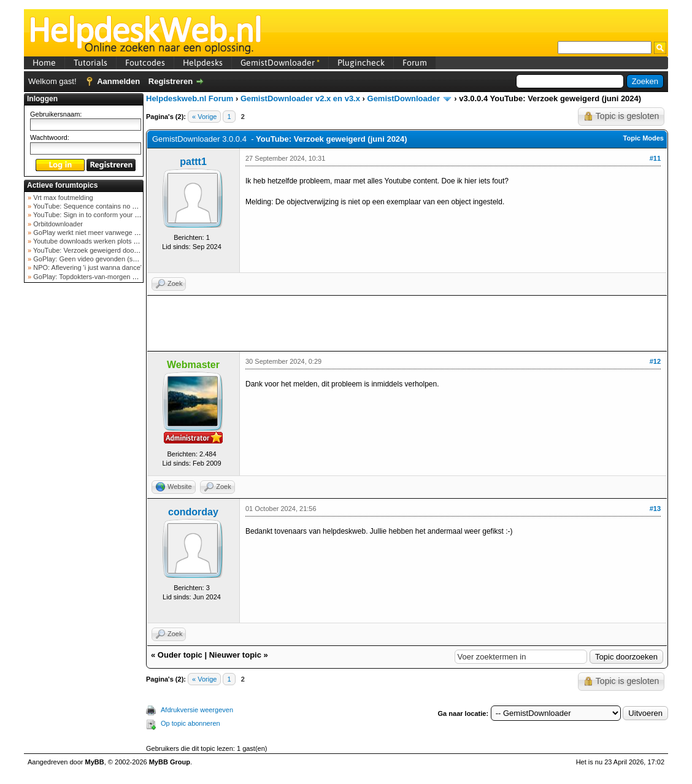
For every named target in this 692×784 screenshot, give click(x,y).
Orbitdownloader (57, 224)
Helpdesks (203, 63)
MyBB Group (170, 762)
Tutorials (90, 63)
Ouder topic (180, 655)
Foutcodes (145, 63)
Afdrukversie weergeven (197, 710)
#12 (655, 361)
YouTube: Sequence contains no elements (95, 206)
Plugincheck (361, 63)
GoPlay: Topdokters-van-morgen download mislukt (108, 277)
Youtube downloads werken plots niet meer (96, 241)
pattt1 (193, 162)
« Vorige (204, 117)
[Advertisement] (84, 481)
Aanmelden (118, 81)
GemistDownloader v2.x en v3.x (300, 98)
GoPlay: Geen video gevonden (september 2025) (106, 259)
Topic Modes (644, 138)
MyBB (95, 762)
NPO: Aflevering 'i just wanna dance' (87, 267)
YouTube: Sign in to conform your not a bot (96, 215)
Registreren (171, 81)
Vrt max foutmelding (62, 198)
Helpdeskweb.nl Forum (190, 98)
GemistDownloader (280, 63)
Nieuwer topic (235, 655)
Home (44, 63)
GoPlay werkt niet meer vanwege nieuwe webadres (109, 233)
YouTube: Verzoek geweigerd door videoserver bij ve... (114, 250)
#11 (655, 158)
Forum (415, 63)
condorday (193, 512)
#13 (655, 509)
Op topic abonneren (190, 723)
